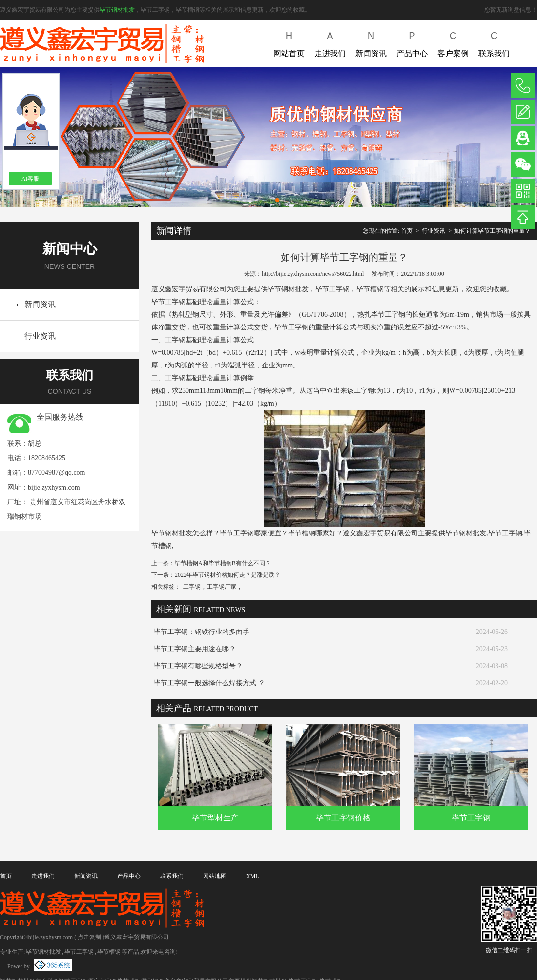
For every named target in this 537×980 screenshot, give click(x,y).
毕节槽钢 (109, 952)
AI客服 (31, 179)
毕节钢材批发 (117, 10)
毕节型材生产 (215, 818)
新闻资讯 (371, 42)
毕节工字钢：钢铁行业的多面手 (202, 632)
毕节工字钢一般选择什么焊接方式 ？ (209, 683)
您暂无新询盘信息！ (511, 10)
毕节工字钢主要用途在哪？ (195, 649)
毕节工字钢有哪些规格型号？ (198, 666)
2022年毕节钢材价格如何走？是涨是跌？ (227, 575)
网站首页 (289, 42)
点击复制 (89, 937)
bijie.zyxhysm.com (54, 487)
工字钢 (192, 587)
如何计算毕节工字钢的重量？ (493, 231)
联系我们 (494, 42)
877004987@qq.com (57, 473)
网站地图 (215, 876)
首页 (407, 231)
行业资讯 (40, 336)
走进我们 (330, 42)
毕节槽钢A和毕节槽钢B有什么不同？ (223, 563)
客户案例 (453, 42)
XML (253, 876)
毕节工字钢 (471, 818)
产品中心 (412, 42)
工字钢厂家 (222, 587)
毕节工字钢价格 (343, 818)
